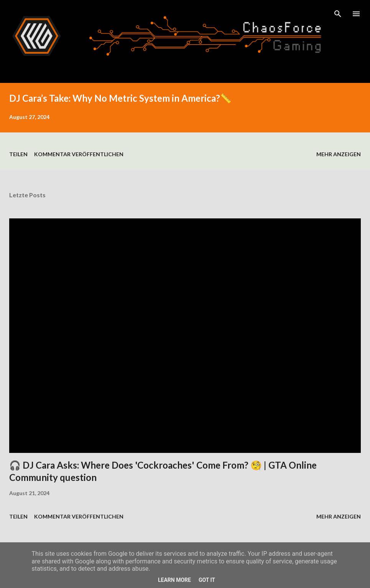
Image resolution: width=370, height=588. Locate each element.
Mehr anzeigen (339, 154)
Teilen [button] (18, 154)
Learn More (174, 580)
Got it (207, 580)
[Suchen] (338, 14)
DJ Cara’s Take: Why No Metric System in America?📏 (120, 98)
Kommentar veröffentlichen (79, 154)
